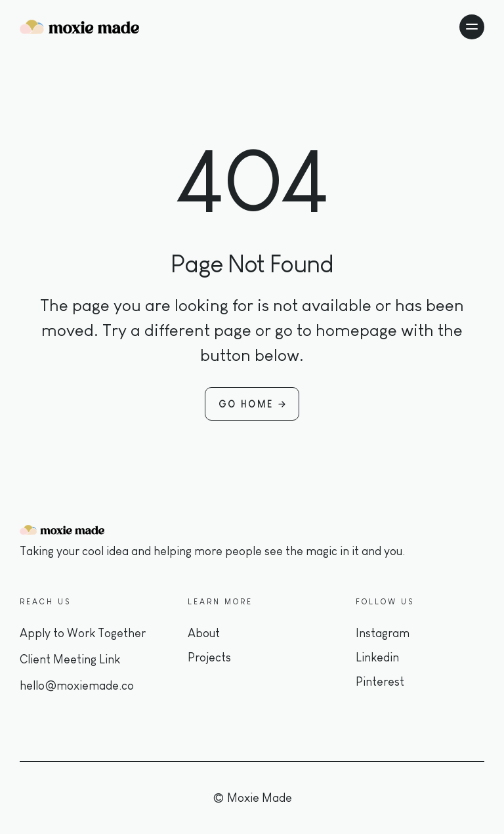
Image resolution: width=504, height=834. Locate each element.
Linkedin (377, 657)
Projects (209, 657)
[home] (79, 27)
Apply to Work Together (83, 633)
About (204, 633)
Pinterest (380, 682)
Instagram (383, 633)
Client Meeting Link (70, 659)
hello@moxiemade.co (77, 686)
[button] (472, 27)
